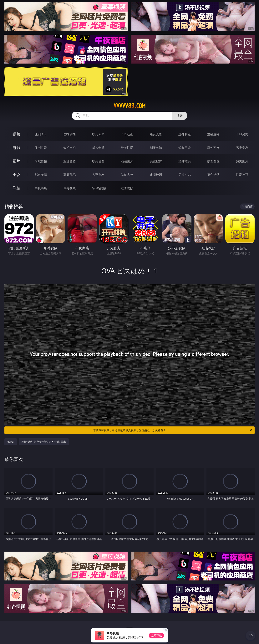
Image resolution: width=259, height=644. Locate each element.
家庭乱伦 (69, 175)
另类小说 (185, 175)
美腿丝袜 (156, 161)
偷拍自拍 (69, 148)
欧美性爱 (127, 148)
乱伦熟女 (213, 148)
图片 (16, 161)
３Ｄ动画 (127, 134)
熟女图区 (213, 161)
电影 (16, 148)
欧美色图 (98, 161)
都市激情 (41, 175)
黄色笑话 (213, 175)
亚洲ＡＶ (41, 134)
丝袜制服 (185, 134)
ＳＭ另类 (242, 134)
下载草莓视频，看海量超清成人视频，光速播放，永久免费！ (173, 430)
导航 (16, 188)
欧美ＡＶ (98, 134)
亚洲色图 (69, 161)
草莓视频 (69, 188)
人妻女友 (98, 175)
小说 (16, 175)
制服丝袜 (156, 148)
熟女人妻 (156, 134)
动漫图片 (127, 161)
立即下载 (156, 635)
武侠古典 (127, 175)
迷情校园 (156, 175)
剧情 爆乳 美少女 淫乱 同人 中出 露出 (44, 442)
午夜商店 (41, 188)
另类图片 (242, 161)
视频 (16, 134)
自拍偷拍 (69, 134)
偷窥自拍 (41, 161)
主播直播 (213, 134)
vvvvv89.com (130, 106)
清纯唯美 (185, 161)
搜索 (180, 116)
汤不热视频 (98, 188)
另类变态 (242, 148)
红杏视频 (127, 188)
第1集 (11, 442)
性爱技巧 (242, 175)
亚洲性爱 (41, 148)
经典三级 (185, 148)
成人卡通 (98, 148)
